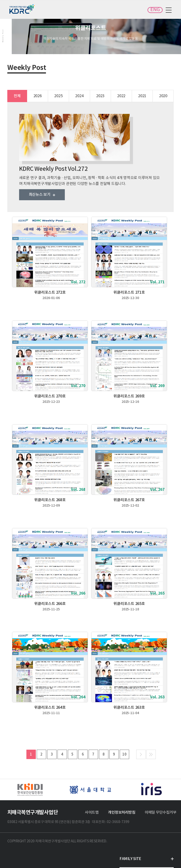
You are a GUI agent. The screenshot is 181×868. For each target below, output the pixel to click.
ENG (155, 10)
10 (124, 754)
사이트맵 (92, 812)
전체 (17, 96)
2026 (38, 96)
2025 (58, 96)
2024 (79, 96)
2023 (100, 96)
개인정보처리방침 (122, 812)
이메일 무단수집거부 (160, 812)
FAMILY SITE (130, 859)
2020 (163, 96)
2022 (121, 96)
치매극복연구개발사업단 (22, 9)
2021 (142, 96)
